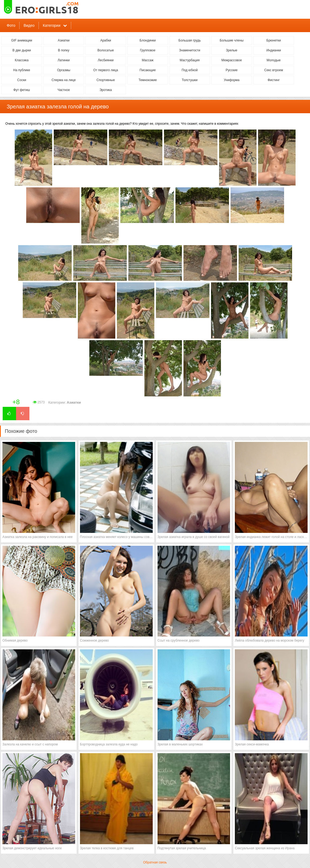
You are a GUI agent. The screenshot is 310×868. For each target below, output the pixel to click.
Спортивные (106, 80)
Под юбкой (190, 70)
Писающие (148, 70)
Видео (29, 25)
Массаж (148, 60)
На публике (22, 70)
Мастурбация (190, 60)
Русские (232, 70)
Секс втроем (274, 70)
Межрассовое (232, 60)
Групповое (148, 50)
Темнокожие (148, 80)
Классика (22, 60)
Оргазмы (64, 70)
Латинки (64, 60)
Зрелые (232, 50)
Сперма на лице (64, 80)
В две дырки (22, 50)
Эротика (106, 90)
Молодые (274, 60)
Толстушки (190, 80)
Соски (22, 80)
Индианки (274, 50)
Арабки (106, 40)
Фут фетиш (22, 90)
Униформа (232, 80)
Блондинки (148, 40)
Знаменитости (190, 50)
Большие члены (231, 40)
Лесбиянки (106, 60)
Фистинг (273, 80)
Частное (64, 90)
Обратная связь (155, 862)
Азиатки (64, 40)
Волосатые (106, 50)
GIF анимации (22, 40)
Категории (52, 25)
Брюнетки (274, 40)
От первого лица (106, 70)
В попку (64, 50)
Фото (11, 25)
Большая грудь (190, 40)
